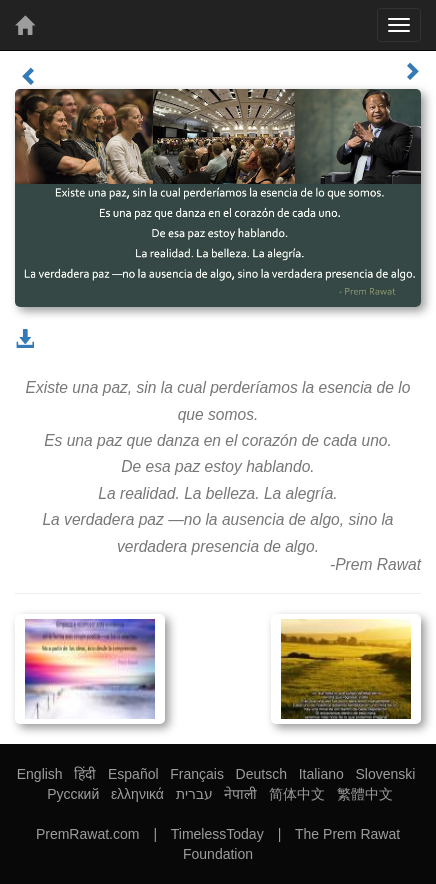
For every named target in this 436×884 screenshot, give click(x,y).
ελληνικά (137, 794)
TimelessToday (217, 834)
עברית (194, 794)
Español (133, 774)
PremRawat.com (87, 834)
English (40, 774)
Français (197, 774)
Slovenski (385, 774)
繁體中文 (365, 794)
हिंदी (85, 774)
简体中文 (297, 794)
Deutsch (261, 774)
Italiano (321, 774)
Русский (73, 794)
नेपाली (240, 794)
